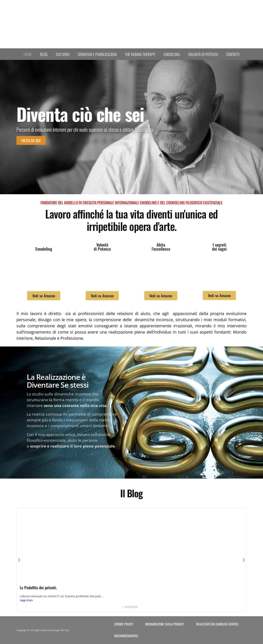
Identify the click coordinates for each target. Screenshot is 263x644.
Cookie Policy (124, 624)
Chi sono (63, 54)
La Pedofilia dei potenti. (38, 588)
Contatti (233, 54)
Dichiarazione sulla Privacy (165, 624)
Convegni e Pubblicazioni (97, 54)
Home (28, 54)
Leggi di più (26, 600)
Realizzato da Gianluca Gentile (217, 624)
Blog (44, 54)
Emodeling (172, 54)
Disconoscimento (126, 636)
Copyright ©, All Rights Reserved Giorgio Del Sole (43, 630)
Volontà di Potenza (203, 54)
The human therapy (140, 54)
